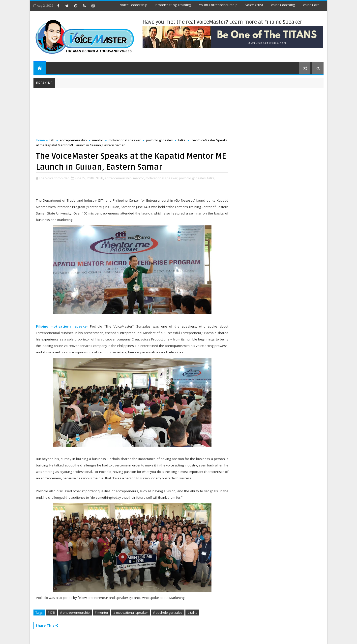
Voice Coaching (283, 5)
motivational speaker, (162, 178)
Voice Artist (254, 5)
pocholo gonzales (159, 140)
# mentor (102, 613)
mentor (98, 140)
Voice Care (311, 5)
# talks (192, 613)
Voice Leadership (134, 5)
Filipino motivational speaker (62, 326)
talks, (211, 178)
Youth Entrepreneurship (218, 5)
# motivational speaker (131, 613)
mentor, (139, 178)
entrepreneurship (73, 140)
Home (40, 140)
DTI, (101, 178)
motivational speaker (125, 140)
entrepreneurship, (119, 178)
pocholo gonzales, (193, 178)
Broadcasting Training (173, 5)
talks (182, 140)
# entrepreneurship (75, 613)
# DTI (51, 613)
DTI (52, 140)
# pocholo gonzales (168, 613)
